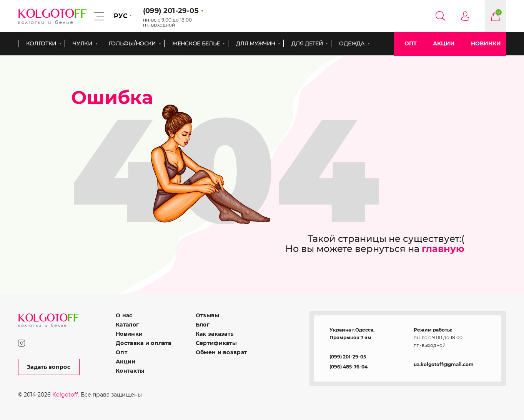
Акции (444, 43)
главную (443, 249)
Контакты (130, 371)
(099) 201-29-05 (348, 357)
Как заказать (215, 334)
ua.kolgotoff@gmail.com (444, 364)
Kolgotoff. (66, 395)
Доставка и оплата (143, 343)
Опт (411, 43)
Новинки (486, 43)
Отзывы (208, 315)
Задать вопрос (49, 367)
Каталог (127, 325)
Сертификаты (216, 343)
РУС (121, 16)
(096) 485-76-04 (349, 367)
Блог (203, 325)
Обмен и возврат (221, 352)
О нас (124, 315)
